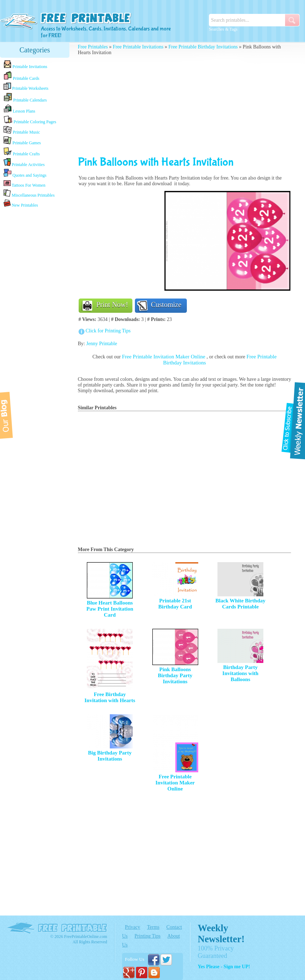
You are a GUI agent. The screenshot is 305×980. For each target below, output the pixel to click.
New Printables (21, 204)
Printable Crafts (22, 152)
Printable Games (22, 141)
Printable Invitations (25, 65)
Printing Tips (148, 936)
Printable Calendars (25, 98)
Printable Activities (24, 163)
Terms (153, 927)
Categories (35, 50)
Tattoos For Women (24, 184)
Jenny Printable (102, 344)
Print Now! (112, 305)
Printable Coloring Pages (30, 120)
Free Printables (93, 47)
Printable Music (22, 130)
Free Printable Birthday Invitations (203, 47)
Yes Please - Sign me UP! (224, 967)
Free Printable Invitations (138, 47)
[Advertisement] (35, 321)
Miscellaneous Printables (29, 194)
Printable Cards (21, 76)
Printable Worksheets (26, 87)
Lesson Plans (19, 109)
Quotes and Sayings (25, 173)
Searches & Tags (223, 29)
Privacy (133, 927)
